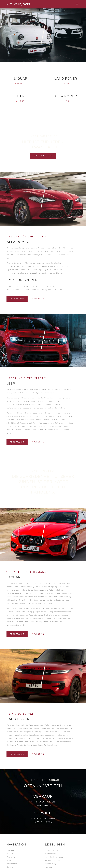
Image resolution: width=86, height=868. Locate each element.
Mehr (20, 84)
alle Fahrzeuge (43, 156)
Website (39, 299)
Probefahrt (17, 299)
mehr (67, 84)
